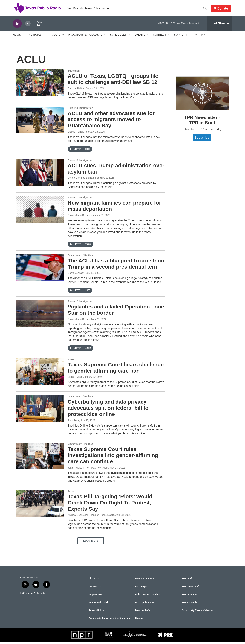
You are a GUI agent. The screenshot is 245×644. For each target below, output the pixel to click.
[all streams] (220, 26)
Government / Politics (80, 257)
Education (74, 73)
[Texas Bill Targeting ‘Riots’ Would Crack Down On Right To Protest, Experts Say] (40, 505)
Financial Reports (145, 581)
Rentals (139, 621)
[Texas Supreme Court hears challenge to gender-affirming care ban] (40, 373)
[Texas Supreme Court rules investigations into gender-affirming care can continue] (40, 458)
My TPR (206, 37)
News (17, 37)
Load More (91, 543)
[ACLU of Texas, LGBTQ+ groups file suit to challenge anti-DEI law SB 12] (40, 85)
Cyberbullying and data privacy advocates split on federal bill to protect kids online (108, 410)
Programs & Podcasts (85, 37)
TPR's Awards (189, 605)
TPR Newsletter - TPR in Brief (202, 122)
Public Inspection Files (147, 597)
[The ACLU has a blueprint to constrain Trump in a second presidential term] (40, 269)
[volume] (28, 26)
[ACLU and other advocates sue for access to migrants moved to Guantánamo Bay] (40, 122)
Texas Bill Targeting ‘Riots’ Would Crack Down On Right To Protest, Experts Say (110, 505)
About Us (94, 581)
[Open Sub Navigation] (24, 37)
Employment (96, 597)
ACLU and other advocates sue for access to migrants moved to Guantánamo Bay (111, 121)
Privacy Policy (96, 613)
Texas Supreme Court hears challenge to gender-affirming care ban (116, 370)
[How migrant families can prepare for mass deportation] (40, 212)
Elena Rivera (75, 379)
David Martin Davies (79, 217)
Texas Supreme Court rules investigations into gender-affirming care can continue (113, 457)
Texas (71, 493)
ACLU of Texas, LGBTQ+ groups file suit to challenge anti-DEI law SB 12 (113, 81)
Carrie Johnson (76, 275)
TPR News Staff (190, 589)
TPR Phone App (191, 597)
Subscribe (202, 140)
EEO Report (142, 589)
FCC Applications (145, 605)
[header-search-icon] (206, 9)
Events (140, 37)
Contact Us (95, 589)
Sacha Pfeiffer (76, 134)
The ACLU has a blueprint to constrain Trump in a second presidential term (116, 266)
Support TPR (184, 37)
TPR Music (53, 37)
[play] (17, 26)
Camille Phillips (76, 90)
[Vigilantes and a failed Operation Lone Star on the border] (40, 316)
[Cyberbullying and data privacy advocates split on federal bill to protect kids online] (40, 411)
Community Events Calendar (197, 613)
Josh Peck (73, 422)
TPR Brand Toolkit (99, 605)
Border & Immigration (80, 110)
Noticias (35, 37)
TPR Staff (187, 581)
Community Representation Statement (110, 621)
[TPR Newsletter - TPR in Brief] (202, 95)
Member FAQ (142, 613)
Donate (223, 9)
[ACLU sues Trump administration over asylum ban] (40, 174)
